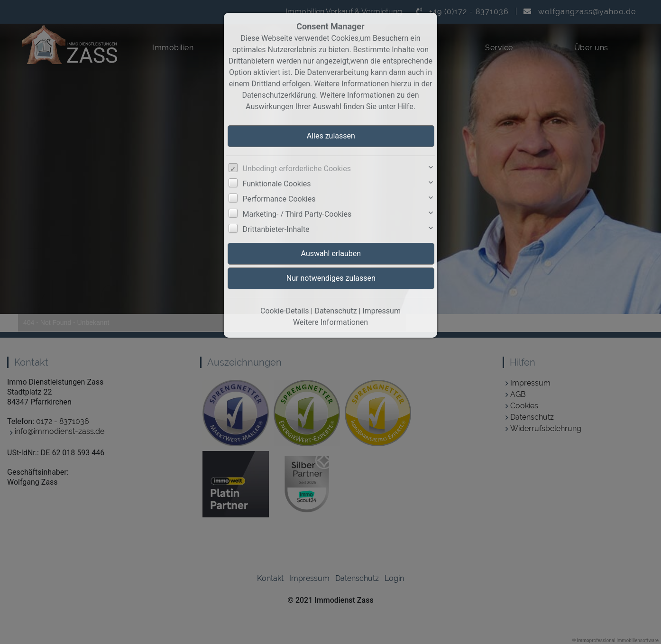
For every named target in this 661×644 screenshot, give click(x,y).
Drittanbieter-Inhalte (276, 229)
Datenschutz (335, 311)
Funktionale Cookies (277, 184)
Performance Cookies (279, 199)
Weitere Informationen (330, 322)
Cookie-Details (285, 311)
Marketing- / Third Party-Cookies (297, 214)
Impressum (381, 311)
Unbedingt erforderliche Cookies (297, 169)
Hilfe (406, 106)
